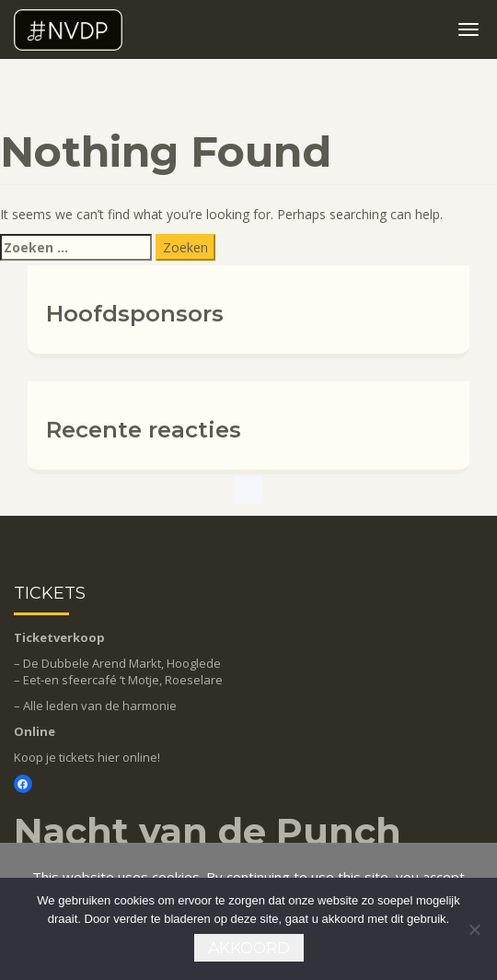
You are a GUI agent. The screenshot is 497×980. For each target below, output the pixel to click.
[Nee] (474, 929)
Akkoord (249, 948)
